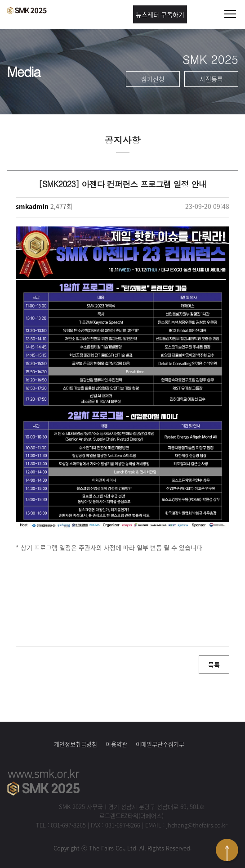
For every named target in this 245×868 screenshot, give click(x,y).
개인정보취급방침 (76, 744)
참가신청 (153, 79)
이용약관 (116, 744)
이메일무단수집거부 (160, 744)
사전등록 (211, 79)
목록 (214, 665)
